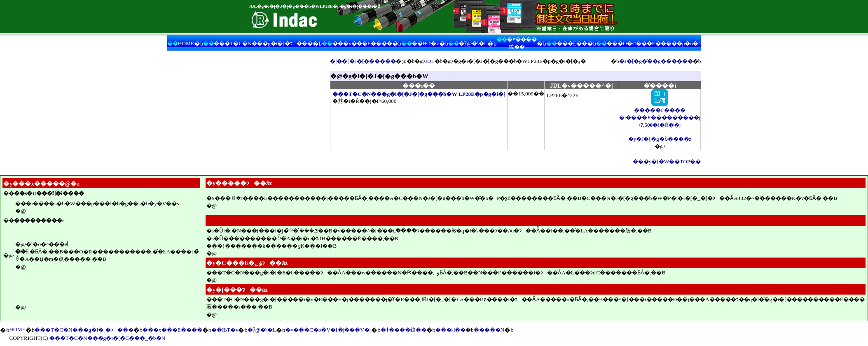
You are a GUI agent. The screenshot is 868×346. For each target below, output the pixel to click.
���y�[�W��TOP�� (667, 161)
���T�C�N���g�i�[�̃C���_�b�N (107, 338)
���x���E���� (362, 43)
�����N (489, 330)
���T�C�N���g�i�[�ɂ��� (263, 43)
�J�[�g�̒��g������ (656, 61)
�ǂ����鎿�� (404, 330)
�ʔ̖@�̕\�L (473, 43)
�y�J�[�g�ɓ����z (660, 139)
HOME (186, 43)
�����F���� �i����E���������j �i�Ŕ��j (660, 115)
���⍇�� (572, 43)
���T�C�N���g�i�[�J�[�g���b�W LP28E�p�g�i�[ (419, 94)
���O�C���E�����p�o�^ (654, 43)
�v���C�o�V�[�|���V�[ (328, 330)
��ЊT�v (425, 43)
